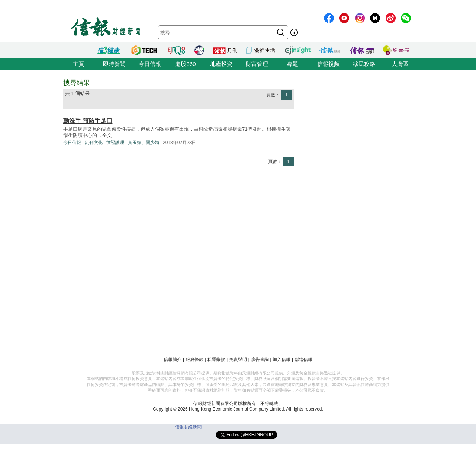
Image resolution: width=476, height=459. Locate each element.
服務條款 (194, 360)
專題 (293, 64)
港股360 (185, 64)
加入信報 (282, 360)
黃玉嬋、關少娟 (144, 143)
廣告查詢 (260, 360)
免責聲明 (238, 360)
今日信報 (150, 64)
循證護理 (115, 143)
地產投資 (221, 64)
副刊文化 (94, 143)
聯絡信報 (303, 360)
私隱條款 (216, 360)
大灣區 (400, 64)
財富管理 (257, 64)
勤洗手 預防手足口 (88, 121)
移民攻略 (364, 64)
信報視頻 (328, 64)
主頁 (78, 64)
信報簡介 (173, 360)
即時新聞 (114, 64)
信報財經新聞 (188, 427)
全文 (107, 135)
